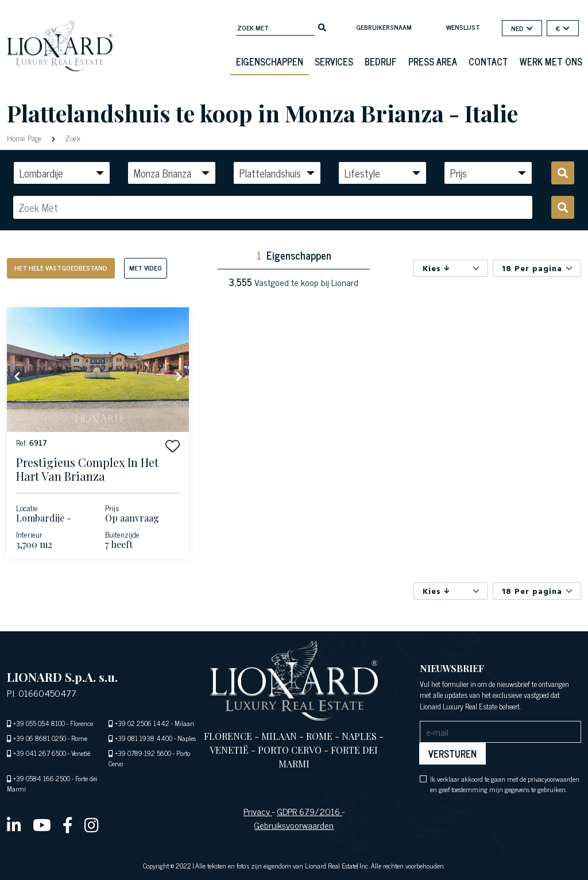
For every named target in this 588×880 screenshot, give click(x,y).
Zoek (71, 138)
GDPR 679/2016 (310, 811)
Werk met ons (551, 61)
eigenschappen (270, 61)
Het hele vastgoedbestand (61, 268)
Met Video (146, 268)
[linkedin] (14, 824)
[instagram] (92, 824)
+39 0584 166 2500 (42, 778)
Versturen (452, 754)
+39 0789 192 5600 (143, 753)
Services (334, 61)
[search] (322, 26)
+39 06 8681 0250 (40, 738)
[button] (173, 446)
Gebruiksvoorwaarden (294, 825)
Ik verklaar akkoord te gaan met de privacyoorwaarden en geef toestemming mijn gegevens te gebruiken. (505, 784)
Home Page (26, 138)
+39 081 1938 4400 (144, 738)
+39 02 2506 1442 (142, 723)
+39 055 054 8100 (39, 723)
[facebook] (68, 824)
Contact (488, 61)
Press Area (433, 61)
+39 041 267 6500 (40, 753)
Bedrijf (381, 61)
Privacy (258, 811)
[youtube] (42, 824)
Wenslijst (463, 27)
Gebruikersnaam (384, 27)
